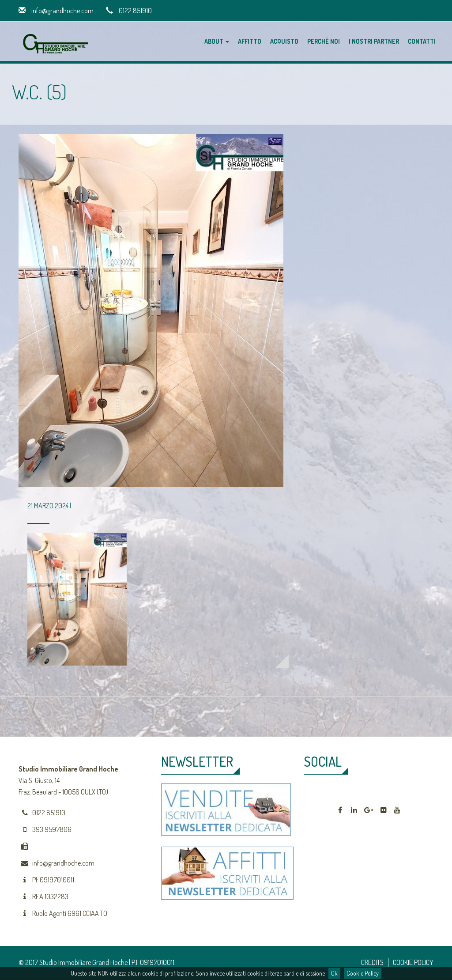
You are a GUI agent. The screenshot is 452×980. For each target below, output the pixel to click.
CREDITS (372, 962)
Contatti (422, 41)
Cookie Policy (363, 973)
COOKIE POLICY (413, 962)
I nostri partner (374, 41)
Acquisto (284, 41)
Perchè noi (324, 41)
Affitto (250, 41)
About (217, 41)
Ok (334, 973)
